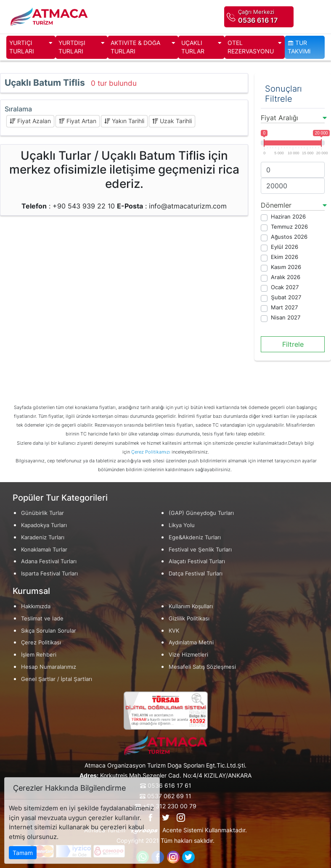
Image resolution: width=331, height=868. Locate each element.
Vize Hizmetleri (188, 655)
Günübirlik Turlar (42, 513)
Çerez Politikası (41, 642)
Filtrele (293, 344)
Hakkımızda (36, 606)
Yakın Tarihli (124, 121)
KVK (174, 631)
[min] (293, 170)
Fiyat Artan (78, 121)
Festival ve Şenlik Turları (200, 550)
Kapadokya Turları (44, 525)
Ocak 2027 (285, 287)
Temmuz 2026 (289, 227)
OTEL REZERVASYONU (255, 47)
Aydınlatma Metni (191, 642)
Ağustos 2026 (289, 237)
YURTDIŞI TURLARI (82, 47)
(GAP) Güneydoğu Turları (201, 513)
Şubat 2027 (286, 297)
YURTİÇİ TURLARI (31, 47)
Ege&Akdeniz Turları (195, 537)
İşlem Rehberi (39, 655)
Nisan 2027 (286, 318)
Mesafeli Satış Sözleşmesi (202, 667)
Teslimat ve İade (42, 619)
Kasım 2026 (286, 267)
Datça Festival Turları (196, 574)
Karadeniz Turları (43, 537)
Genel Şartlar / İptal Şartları (57, 679)
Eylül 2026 (285, 247)
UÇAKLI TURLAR (201, 47)
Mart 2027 (284, 307)
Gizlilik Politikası (189, 619)
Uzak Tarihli (172, 121)
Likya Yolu (182, 525)
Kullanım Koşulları (191, 606)
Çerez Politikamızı (151, 452)
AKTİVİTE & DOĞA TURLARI (143, 47)
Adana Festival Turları (49, 561)
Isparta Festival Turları (49, 574)
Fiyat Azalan (30, 121)
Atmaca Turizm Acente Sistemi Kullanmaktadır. (165, 831)
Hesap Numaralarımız (49, 667)
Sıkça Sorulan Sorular (49, 631)
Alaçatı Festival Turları (197, 561)
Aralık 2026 (286, 277)
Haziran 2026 (288, 217)
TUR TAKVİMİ (299, 47)
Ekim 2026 (285, 257)
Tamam (23, 853)
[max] (293, 186)
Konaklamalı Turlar (44, 550)
